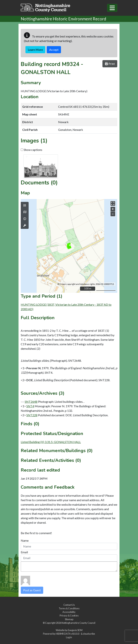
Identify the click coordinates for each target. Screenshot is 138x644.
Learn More (35, 50)
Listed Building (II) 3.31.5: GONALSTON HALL (51, 442)
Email (24, 552)
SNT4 (30, 406)
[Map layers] (25, 205)
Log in (69, 637)
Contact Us (69, 605)
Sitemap (69, 619)
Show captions (32, 150)
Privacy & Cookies (69, 616)
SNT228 (32, 415)
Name (25, 540)
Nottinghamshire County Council (78, 623)
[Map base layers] (25, 212)
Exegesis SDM (75, 630)
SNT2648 (31, 402)
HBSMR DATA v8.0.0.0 (68, 634)
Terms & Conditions (69, 608)
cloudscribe (89, 634)
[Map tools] (25, 225)
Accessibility (69, 612)
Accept (54, 50)
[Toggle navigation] (112, 8)
